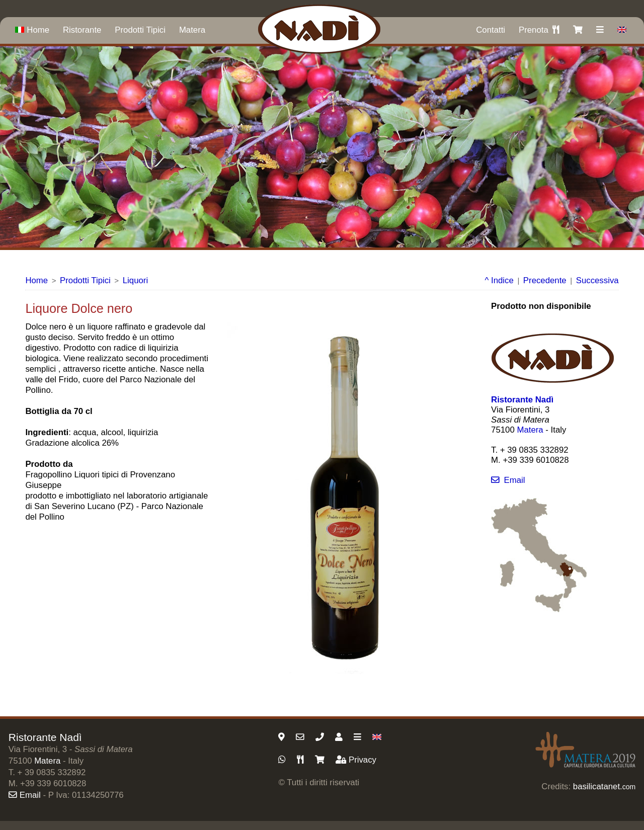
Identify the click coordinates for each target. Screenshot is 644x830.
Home (32, 30)
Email (508, 480)
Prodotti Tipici (140, 30)
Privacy (356, 760)
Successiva (597, 280)
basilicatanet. (604, 786)
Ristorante (82, 30)
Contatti (491, 30)
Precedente (545, 280)
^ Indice (499, 280)
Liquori (135, 280)
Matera (192, 30)
